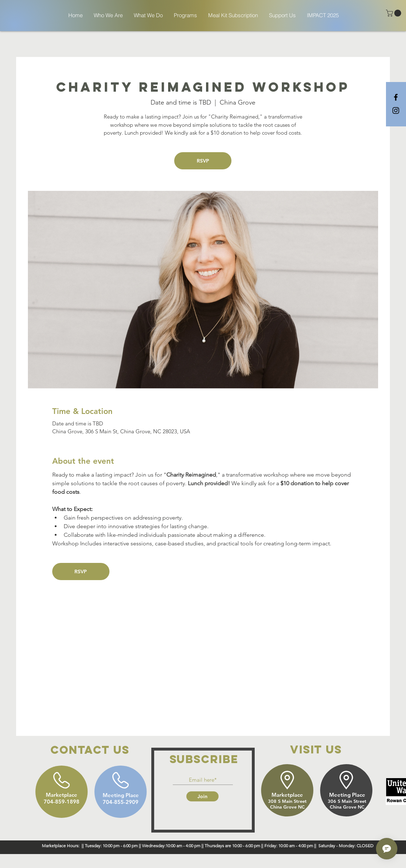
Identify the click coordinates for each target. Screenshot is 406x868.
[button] (394, 13)
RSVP (203, 161)
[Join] (202, 796)
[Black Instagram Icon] (396, 110)
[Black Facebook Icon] (396, 97)
